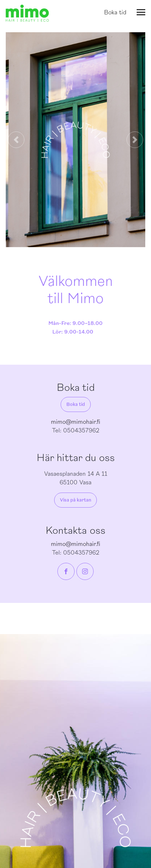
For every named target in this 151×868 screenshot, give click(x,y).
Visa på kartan (75, 500)
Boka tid (115, 13)
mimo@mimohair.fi (75, 422)
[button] (16, 140)
